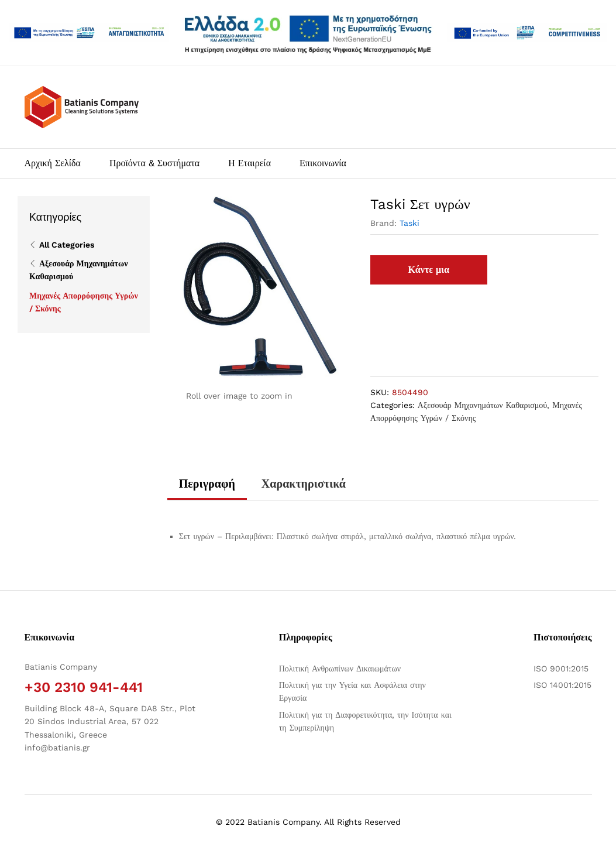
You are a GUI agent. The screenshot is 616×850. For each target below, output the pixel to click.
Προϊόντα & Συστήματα (154, 163)
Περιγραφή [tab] (207, 484)
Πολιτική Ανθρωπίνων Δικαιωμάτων (340, 669)
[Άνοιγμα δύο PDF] (89, 33)
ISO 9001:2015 (561, 669)
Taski (409, 223)
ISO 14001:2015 (562, 685)
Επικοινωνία (323, 163)
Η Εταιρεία (250, 163)
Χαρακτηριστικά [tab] (304, 484)
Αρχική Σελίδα (53, 163)
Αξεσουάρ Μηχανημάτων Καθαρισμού (482, 405)
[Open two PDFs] (527, 33)
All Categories (67, 245)
